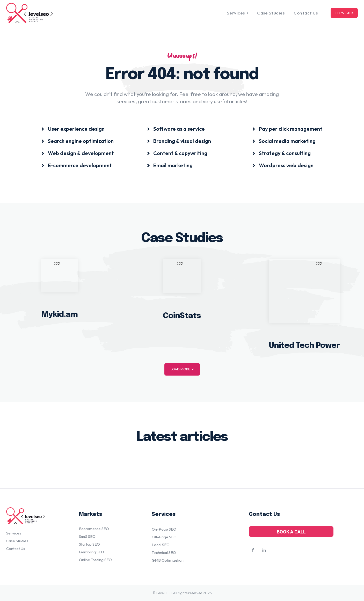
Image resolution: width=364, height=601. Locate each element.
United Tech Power (304, 345)
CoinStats (182, 316)
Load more (182, 369)
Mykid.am (59, 315)
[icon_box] (73, 129)
